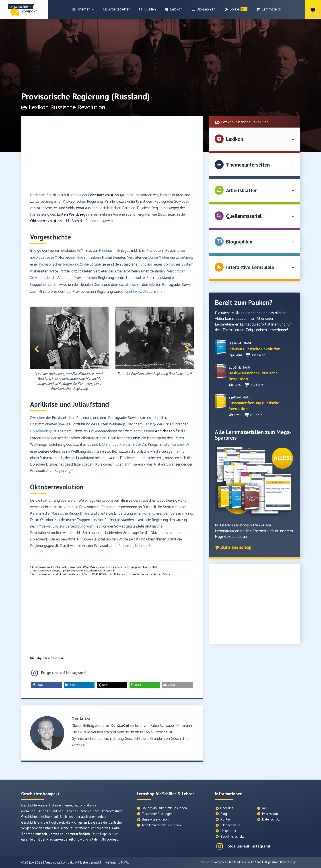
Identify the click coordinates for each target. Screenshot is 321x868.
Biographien (239, 242)
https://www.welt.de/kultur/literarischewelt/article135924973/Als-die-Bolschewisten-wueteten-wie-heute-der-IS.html (101, 574)
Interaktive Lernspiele (250, 267)
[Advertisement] (112, 156)
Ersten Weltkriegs (72, 214)
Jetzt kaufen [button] (258, 355)
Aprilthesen (165, 431)
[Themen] (83, 9)
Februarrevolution (104, 195)
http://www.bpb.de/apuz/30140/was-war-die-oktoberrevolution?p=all (73, 571)
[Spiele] (236, 9)
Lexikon (235, 139)
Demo (239, 355)
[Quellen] (147, 9)
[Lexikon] (174, 9)
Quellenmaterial (244, 216)
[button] (37, 349)
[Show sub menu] (93, 9)
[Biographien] (204, 9)
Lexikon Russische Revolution (245, 122)
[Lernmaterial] (269, 9)
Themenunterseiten (248, 165)
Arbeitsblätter (241, 190)
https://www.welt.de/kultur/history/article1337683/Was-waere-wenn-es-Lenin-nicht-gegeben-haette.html (94, 567)
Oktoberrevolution (46, 221)
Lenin (136, 438)
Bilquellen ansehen (49, 658)
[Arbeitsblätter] (116, 9)
